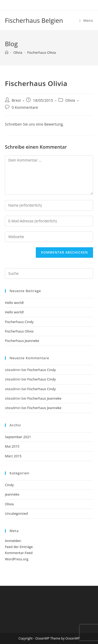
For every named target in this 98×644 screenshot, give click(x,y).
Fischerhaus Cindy (19, 322)
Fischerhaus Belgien (34, 20)
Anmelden (13, 541)
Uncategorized (16, 513)
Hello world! (15, 303)
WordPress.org (17, 559)
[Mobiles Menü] (86, 20)
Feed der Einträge (19, 547)
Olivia (70, 100)
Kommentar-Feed (19, 553)
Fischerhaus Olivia (41, 52)
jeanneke (12, 494)
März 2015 (13, 456)
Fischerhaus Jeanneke (22, 341)
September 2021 (18, 437)
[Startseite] (7, 52)
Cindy (9, 485)
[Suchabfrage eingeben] (49, 273)
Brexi (16, 100)
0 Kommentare (25, 107)
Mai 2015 (12, 446)
